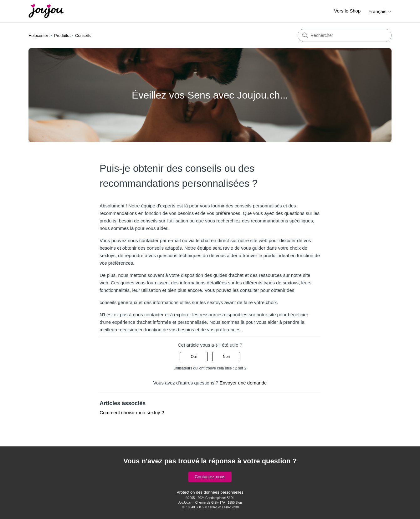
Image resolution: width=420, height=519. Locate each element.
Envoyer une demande (243, 383)
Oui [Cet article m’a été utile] (194, 357)
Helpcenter (38, 36)
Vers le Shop (347, 11)
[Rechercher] (345, 35)
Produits (62, 36)
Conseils (83, 36)
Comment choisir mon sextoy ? (132, 412)
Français (380, 11)
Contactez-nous (210, 477)
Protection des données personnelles (210, 492)
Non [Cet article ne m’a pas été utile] (226, 357)
